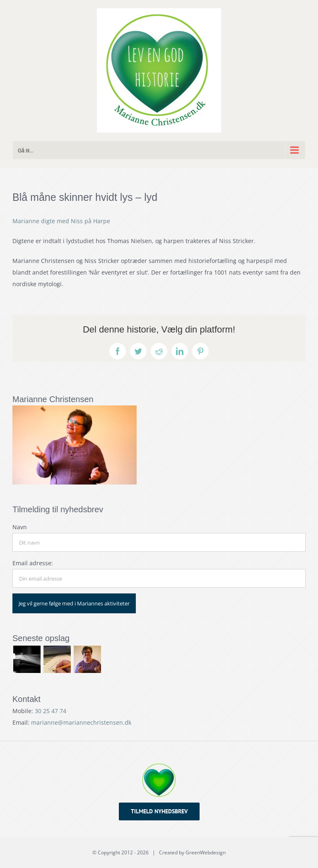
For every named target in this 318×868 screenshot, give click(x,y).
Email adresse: (33, 563)
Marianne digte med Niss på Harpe (61, 221)
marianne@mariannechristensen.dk (81, 722)
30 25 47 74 (51, 711)
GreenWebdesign (206, 852)
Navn (20, 527)
